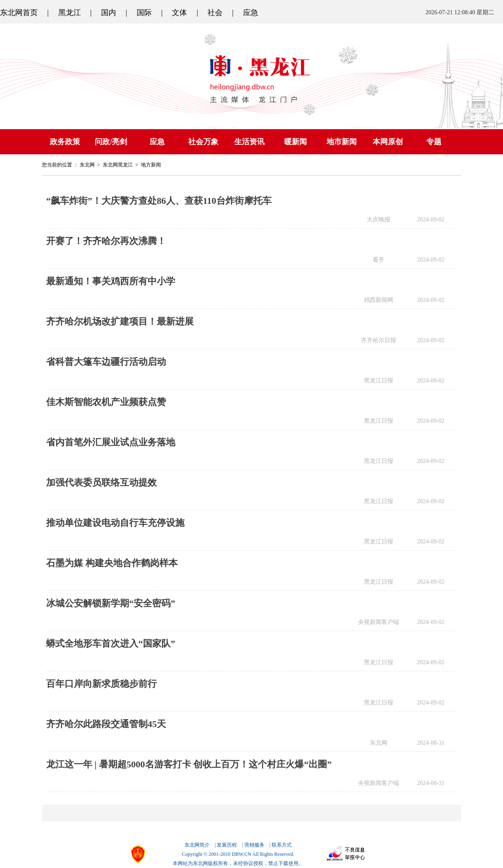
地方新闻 (151, 165)
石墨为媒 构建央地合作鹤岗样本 (112, 563)
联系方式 (282, 845)
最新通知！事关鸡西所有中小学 (111, 281)
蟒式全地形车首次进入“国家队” (111, 643)
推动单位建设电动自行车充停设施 (115, 523)
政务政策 (65, 142)
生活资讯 (249, 142)
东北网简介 (197, 845)
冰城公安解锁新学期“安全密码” (111, 603)
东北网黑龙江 (118, 165)
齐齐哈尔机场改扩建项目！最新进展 (120, 321)
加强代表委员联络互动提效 (101, 482)
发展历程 (227, 845)
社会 (215, 13)
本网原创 (388, 142)
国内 (109, 13)
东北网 (87, 165)
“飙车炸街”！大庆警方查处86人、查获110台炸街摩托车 (159, 201)
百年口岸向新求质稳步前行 (101, 684)
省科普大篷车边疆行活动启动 (106, 362)
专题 (434, 142)
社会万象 (203, 142)
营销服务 (254, 845)
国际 (144, 13)
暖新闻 (296, 142)
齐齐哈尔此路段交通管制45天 (106, 724)
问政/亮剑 (111, 142)
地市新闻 (342, 142)
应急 (251, 13)
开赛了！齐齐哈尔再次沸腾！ (106, 241)
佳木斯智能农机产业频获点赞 (106, 402)
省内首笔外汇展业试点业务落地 (111, 442)
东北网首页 (19, 13)
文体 (179, 13)
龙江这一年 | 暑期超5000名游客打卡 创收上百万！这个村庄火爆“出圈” (189, 764)
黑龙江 (70, 13)
